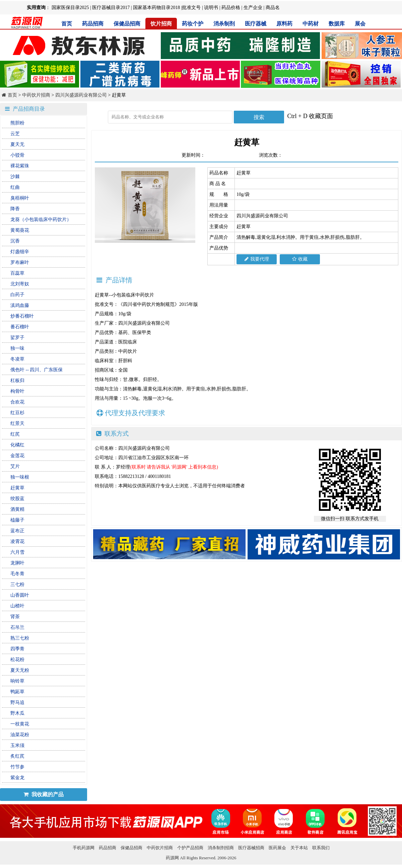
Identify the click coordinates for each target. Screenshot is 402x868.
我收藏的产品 (44, 794)
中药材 (311, 24)
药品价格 (231, 8)
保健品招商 (127, 24)
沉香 (15, 241)
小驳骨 (17, 155)
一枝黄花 (20, 724)
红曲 (15, 187)
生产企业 (253, 8)
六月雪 (17, 552)
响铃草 (17, 681)
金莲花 (17, 456)
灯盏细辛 (20, 252)
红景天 (17, 423)
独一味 (17, 348)
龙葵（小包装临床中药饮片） (41, 220)
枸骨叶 (17, 391)
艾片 (15, 466)
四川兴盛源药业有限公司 (81, 95)
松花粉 (17, 660)
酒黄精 (17, 509)
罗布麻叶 (20, 262)
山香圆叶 (20, 595)
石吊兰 (17, 627)
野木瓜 (17, 713)
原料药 (284, 24)
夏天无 (17, 144)
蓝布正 (17, 531)
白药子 (17, 295)
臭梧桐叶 (20, 198)
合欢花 (17, 402)
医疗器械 (256, 24)
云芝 (15, 134)
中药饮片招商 (36, 95)
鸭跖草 (17, 692)
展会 (360, 24)
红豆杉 (17, 413)
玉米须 (17, 745)
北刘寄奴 (20, 284)
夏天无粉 (20, 670)
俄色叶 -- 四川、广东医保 (37, 370)
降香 (15, 209)
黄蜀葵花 (20, 230)
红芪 (15, 434)
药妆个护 (193, 24)
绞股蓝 (17, 499)
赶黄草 (17, 488)
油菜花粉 (20, 735)
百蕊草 (17, 273)
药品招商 (93, 24)
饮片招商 (161, 24)
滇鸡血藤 (20, 305)
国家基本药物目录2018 (156, 8)
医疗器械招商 (251, 848)
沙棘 (15, 177)
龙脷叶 (17, 563)
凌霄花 (17, 541)
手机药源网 (84, 848)
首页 (67, 24)
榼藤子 (17, 520)
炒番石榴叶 (22, 316)
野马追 (17, 702)
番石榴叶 (20, 327)
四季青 (17, 649)
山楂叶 (17, 606)
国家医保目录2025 (70, 8)
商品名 (273, 8)
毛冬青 (17, 574)
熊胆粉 (17, 123)
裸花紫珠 (20, 166)
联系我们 (321, 848)
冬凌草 (17, 359)
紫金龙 (17, 778)
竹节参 (17, 767)
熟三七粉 (20, 638)
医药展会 (277, 848)
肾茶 (15, 617)
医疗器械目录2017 (111, 8)
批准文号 (191, 8)
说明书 (211, 8)
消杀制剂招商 (221, 848)
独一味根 (20, 477)
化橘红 (17, 445)
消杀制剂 (224, 24)
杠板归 (17, 381)
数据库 (337, 24)
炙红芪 (17, 756)
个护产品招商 (190, 848)
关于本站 (299, 848)
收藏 (300, 259)
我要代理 (257, 259)
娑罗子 (17, 338)
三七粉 (17, 584)
